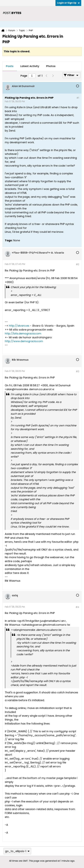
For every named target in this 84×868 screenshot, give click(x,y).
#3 (78, 371)
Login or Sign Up (68, 3)
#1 (78, 98)
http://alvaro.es (19, 326)
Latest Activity (30, 66)
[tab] (10, 66)
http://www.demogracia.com (24, 341)
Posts (10, 66)
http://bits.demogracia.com (23, 333)
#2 (78, 264)
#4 (77, 607)
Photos (51, 66)
